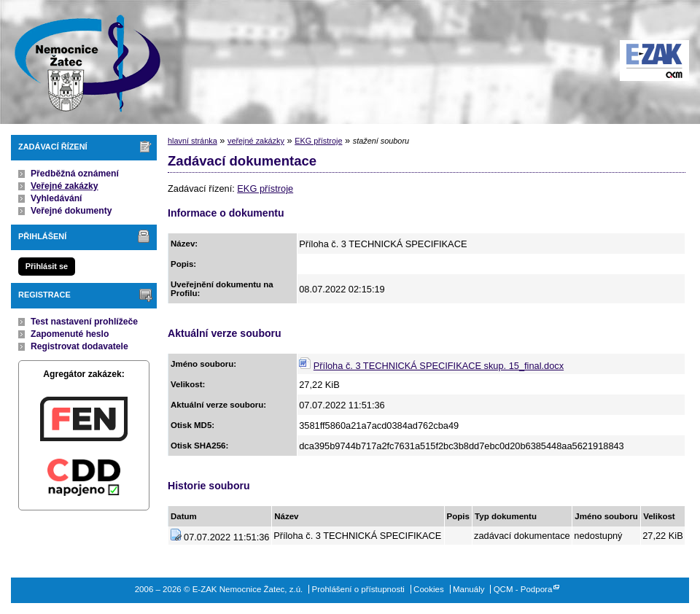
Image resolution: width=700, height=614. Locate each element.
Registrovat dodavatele (79, 346)
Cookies (429, 589)
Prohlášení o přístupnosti (358, 589)
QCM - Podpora (523, 589)
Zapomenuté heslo (70, 334)
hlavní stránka (192, 141)
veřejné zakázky (256, 141)
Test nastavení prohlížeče (84, 322)
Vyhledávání (57, 198)
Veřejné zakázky (65, 186)
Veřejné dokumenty (71, 211)
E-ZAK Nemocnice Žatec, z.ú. (80, 62)
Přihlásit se (47, 266)
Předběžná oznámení (75, 174)
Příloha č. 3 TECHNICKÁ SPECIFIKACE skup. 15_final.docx (439, 366)
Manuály (469, 589)
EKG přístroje (318, 141)
